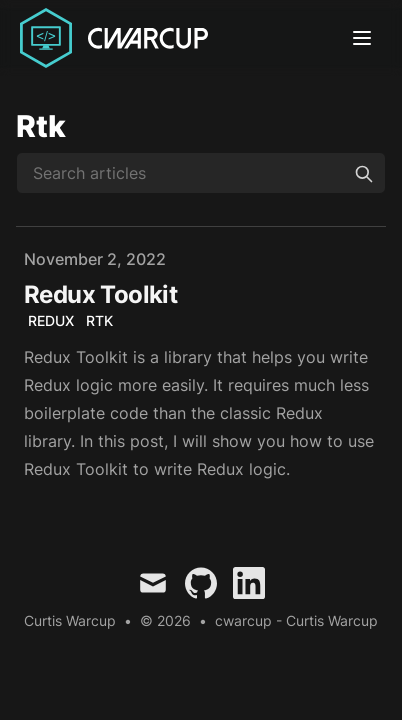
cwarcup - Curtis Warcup (296, 620)
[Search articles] (201, 173)
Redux (51, 320)
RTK (99, 320)
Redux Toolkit (100, 294)
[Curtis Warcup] (118, 38)
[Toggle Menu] (366, 38)
